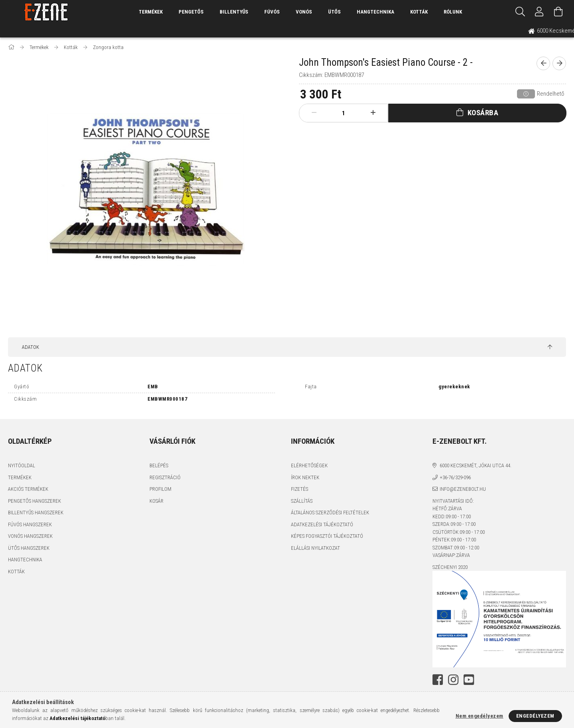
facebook (438, 680)
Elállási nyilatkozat (316, 548)
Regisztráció (165, 477)
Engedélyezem (535, 716)
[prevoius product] (543, 63)
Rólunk (453, 12)
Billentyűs (234, 12)
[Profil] (539, 12)
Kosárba (483, 113)
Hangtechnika (375, 12)
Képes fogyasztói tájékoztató (327, 536)
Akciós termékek (28, 489)
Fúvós (272, 12)
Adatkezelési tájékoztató (322, 524)
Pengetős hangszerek (34, 501)
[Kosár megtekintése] (558, 12)
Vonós (304, 12)
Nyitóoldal (22, 465)
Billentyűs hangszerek (36, 513)
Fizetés (300, 489)
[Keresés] (520, 12)
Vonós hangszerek (30, 536)
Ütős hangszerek (29, 548)
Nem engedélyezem (480, 716)
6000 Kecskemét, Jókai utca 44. (476, 465)
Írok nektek (305, 477)
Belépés (159, 465)
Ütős (334, 12)
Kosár (156, 501)
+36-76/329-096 (455, 477)
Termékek (20, 477)
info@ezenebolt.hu (463, 489)
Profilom (160, 489)
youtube (469, 680)
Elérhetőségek (309, 465)
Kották (419, 12)
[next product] (559, 63)
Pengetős (191, 12)
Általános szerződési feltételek (330, 513)
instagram (453, 680)
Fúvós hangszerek (30, 524)
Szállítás (302, 501)
